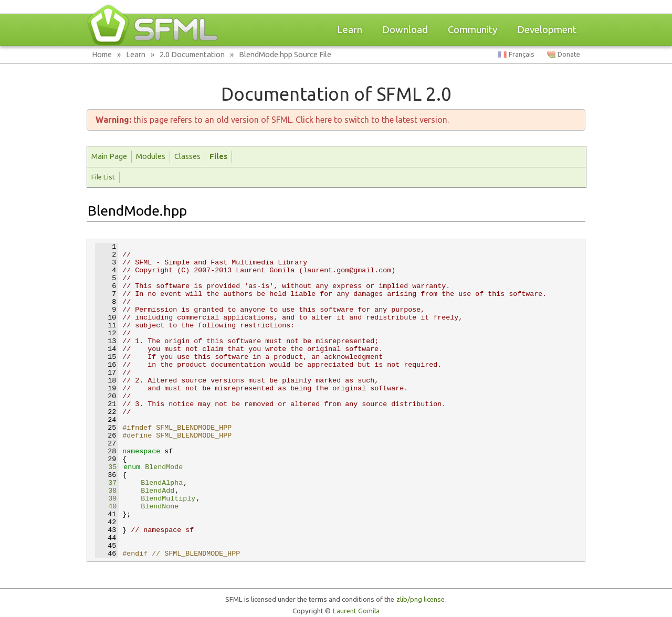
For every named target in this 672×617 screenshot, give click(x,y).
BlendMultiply (168, 499)
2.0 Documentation (192, 54)
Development (547, 30)
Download (405, 30)
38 (106, 491)
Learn (350, 30)
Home (102, 54)
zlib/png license (421, 599)
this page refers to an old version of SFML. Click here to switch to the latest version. (272, 120)
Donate (569, 54)
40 (106, 507)
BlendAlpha (162, 483)
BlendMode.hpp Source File (285, 54)
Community (472, 30)
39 (106, 499)
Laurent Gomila (356, 611)
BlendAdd (157, 491)
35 (106, 467)
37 (106, 483)
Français (522, 54)
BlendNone (160, 507)
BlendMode (164, 467)
